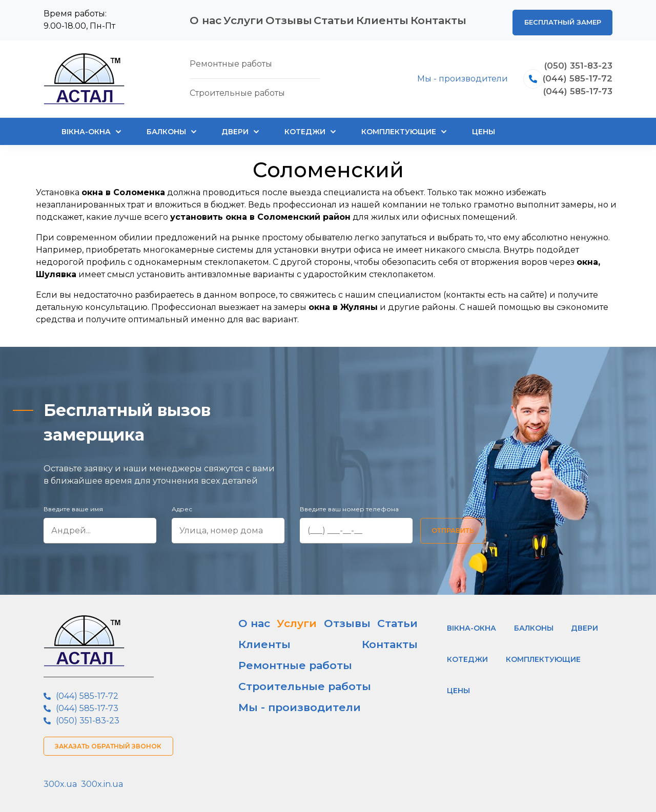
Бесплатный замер (558, 17)
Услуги (245, 18)
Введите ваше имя (73, 504)
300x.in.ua (102, 779)
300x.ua (60, 779)
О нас (201, 18)
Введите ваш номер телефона (349, 504)
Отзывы (293, 18)
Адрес (182, 504)
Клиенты (392, 18)
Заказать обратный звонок (113, 742)
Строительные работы (283, 652)
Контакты (447, 18)
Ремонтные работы (277, 634)
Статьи (342, 18)
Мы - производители (452, 74)
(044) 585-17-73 (572, 90)
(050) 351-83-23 (573, 59)
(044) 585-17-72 (572, 74)
